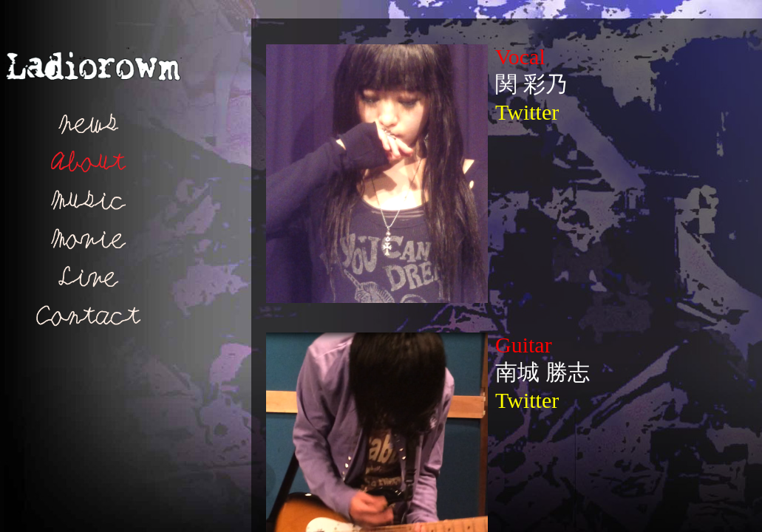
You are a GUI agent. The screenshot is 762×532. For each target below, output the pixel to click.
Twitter (527, 112)
